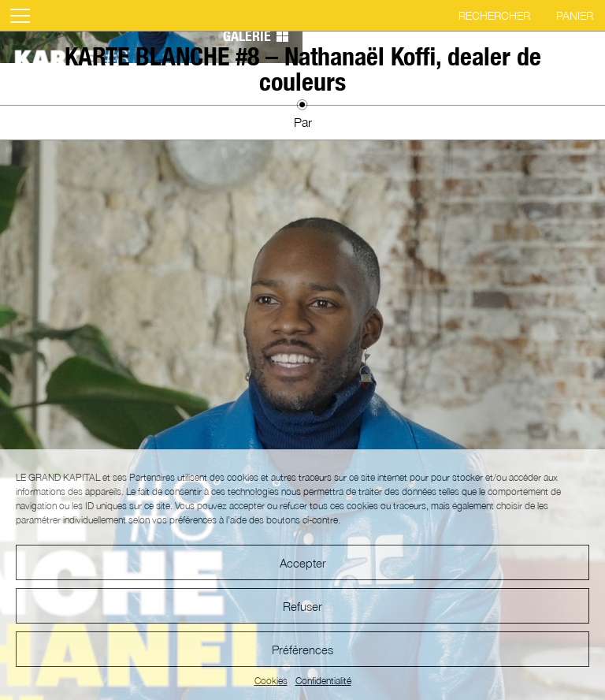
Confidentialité (323, 681)
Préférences (302, 650)
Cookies (271, 681)
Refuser (302, 606)
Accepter (303, 563)
